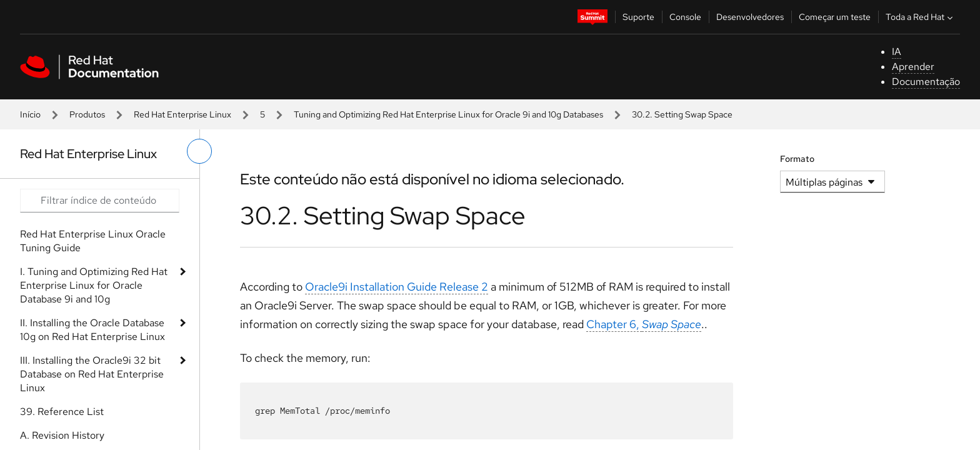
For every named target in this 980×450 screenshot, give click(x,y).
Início (30, 114)
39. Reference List (62, 412)
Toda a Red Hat (921, 17)
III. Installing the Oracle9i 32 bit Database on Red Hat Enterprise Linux (92, 374)
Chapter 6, (644, 324)
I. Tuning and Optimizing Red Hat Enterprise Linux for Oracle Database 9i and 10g (94, 285)
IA (897, 52)
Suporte (638, 17)
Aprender (913, 67)
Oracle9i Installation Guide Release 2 (397, 287)
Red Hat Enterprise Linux (182, 114)
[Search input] (100, 201)
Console (685, 17)
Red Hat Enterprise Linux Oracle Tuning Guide (93, 241)
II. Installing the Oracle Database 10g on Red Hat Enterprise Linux (92, 330)
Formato (797, 159)
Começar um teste (835, 17)
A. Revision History (62, 435)
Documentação (926, 82)
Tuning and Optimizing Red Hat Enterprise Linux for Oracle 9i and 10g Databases (448, 114)
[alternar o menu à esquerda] (199, 151)
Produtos (87, 114)
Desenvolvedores (750, 17)
